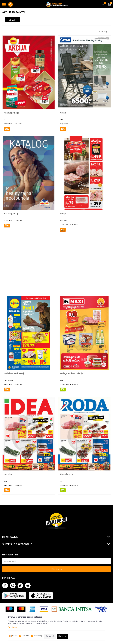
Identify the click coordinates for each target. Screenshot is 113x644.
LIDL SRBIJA (8, 380)
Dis (5, 120)
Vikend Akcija (67, 474)
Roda (62, 481)
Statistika (25, 636)
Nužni (15, 636)
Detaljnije (12, 627)
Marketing (38, 636)
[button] (10, 4)
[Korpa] (109, 7)
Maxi (61, 380)
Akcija (63, 113)
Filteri (13, 20)
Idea (6, 481)
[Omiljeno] (103, 2)
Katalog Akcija (12, 113)
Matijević (63, 221)
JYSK (61, 120)
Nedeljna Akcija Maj (14, 373)
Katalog (8, 474)
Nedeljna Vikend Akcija (71, 373)
